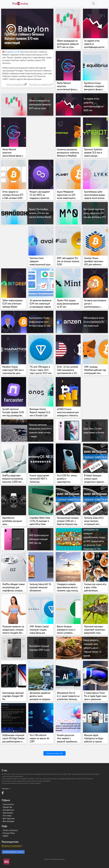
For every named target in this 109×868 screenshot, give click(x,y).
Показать (6, 789)
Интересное (8, 810)
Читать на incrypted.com (15, 84)
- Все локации (8, 821)
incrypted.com (10, 52)
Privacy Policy (9, 833)
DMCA (6, 836)
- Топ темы (7, 816)
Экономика (8, 813)
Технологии (8, 804)
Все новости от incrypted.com (40, 84)
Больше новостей (54, 753)
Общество (8, 807)
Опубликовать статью (13, 852)
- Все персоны (8, 818)
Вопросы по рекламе (11, 846)
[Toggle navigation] (94, 3)
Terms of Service (10, 830)
